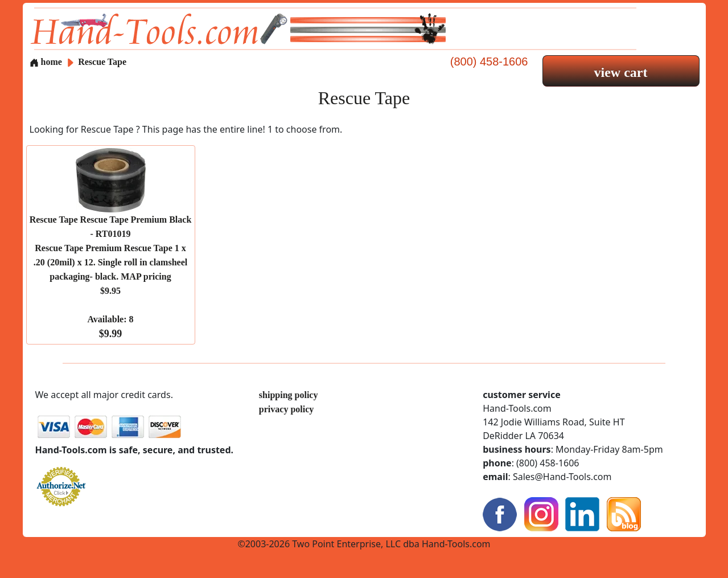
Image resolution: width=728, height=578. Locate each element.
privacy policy (286, 409)
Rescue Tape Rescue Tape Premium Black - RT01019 (111, 277)
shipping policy (289, 395)
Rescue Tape (102, 62)
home (46, 62)
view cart (621, 72)
